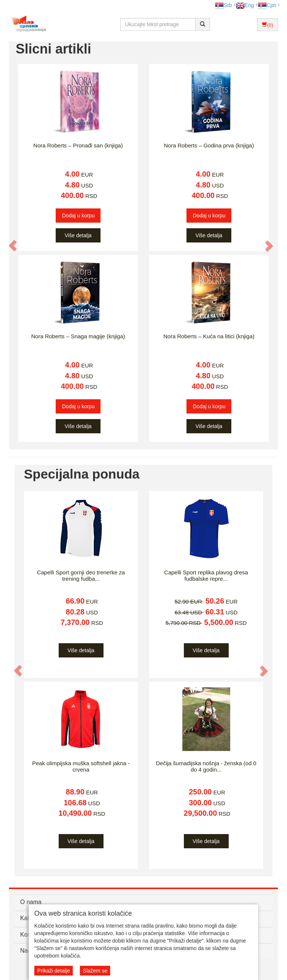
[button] (13, 245)
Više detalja (78, 235)
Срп (267, 5)
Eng (245, 5)
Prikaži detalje (54, 971)
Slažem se (95, 971)
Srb (223, 5)
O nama (31, 902)
